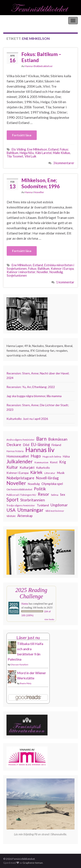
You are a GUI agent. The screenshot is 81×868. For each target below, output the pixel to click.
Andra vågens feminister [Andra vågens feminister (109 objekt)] (21, 440)
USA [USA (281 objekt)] (11, 510)
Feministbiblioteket (18, 20)
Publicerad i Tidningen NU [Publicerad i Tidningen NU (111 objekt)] (21, 495)
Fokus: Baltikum (39, 269)
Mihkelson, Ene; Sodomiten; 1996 (40, 183)
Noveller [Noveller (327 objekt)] (16, 483)
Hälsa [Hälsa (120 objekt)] (66, 456)
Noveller (39, 192)
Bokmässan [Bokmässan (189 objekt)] (58, 439)
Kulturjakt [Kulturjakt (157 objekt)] (27, 467)
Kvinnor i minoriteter (21, 272)
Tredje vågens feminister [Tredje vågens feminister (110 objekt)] (21, 505)
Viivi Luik (30, 156)
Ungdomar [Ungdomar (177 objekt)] (59, 505)
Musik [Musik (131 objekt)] (61, 473)
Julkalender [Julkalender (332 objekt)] (20, 461)
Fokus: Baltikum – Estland (41, 57)
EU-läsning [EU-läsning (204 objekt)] (40, 444)
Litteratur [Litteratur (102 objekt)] (50, 473)
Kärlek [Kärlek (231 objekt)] (36, 472)
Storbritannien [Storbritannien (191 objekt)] (33, 500)
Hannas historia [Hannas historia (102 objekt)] (15, 451)
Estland (53, 149)
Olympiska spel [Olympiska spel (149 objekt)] (52, 484)
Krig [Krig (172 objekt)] (63, 462)
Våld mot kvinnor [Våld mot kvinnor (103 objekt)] (55, 511)
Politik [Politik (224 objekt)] (40, 489)
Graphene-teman (33, 863)
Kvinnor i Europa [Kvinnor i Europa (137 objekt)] (17, 473)
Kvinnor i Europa (62, 269)
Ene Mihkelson (37, 149)
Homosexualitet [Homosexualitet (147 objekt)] (18, 456)
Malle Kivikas (62, 153)
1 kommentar (65, 282)
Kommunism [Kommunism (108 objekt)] (41, 462)
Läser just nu (28, 638)
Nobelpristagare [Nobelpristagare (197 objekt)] (20, 478)
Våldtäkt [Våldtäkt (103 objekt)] (11, 516)
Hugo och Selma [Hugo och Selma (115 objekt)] (52, 456)
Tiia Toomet (15, 156)
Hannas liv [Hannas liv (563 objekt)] (40, 450)
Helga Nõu (27, 153)
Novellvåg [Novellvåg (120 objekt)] (34, 484)
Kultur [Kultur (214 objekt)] (12, 467)
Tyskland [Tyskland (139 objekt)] (43, 505)
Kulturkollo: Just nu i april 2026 (27, 419)
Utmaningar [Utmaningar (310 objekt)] (30, 510)
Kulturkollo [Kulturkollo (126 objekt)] (43, 468)
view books (49, 619)
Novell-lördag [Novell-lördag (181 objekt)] (47, 478)
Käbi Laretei (43, 153)
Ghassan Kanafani (19, 664)
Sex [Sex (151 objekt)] (63, 494)
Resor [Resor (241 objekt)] (44, 494)
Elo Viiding (19, 149)
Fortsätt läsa (22, 135)
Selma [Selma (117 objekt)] (55, 495)
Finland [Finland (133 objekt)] (56, 445)
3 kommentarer (64, 163)
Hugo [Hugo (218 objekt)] (36, 456)
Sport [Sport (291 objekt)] (13, 500)
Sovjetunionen (17, 275)
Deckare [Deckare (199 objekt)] (14, 444)
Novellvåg (56, 272)
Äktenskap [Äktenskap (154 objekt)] (25, 516)
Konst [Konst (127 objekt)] (54, 462)
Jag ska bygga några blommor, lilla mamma (34, 396)
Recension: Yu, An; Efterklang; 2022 (31, 387)
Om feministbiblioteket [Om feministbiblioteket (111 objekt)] (19, 489)
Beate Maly (26, 683)
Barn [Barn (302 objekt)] (41, 439)
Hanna (29, 66)
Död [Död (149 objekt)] (26, 445)
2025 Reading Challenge (31, 593)
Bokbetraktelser (43, 66)
